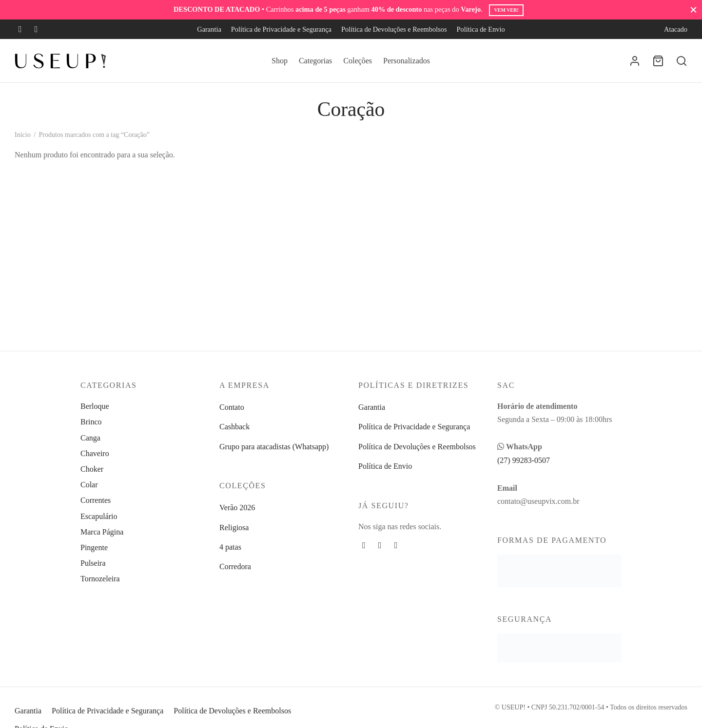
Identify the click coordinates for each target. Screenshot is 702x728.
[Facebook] (20, 29)
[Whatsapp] (396, 545)
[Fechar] (693, 10)
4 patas (230, 547)
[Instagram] (36, 29)
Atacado (676, 29)
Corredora (235, 566)
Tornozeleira (100, 579)
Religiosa (234, 527)
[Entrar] (635, 61)
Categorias (315, 61)
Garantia (209, 29)
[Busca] (682, 61)
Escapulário (99, 516)
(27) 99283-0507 (524, 460)
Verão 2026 (237, 508)
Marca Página (102, 532)
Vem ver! (506, 10)
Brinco (91, 422)
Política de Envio (481, 29)
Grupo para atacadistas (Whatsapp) (274, 447)
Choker (92, 469)
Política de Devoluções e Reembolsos (394, 29)
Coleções (358, 61)
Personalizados (407, 61)
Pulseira (93, 563)
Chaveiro (95, 453)
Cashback (234, 427)
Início (23, 135)
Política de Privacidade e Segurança (281, 29)
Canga (90, 438)
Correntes (96, 500)
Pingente (94, 547)
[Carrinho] (658, 61)
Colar (89, 485)
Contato (232, 407)
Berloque (95, 406)
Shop (280, 61)
